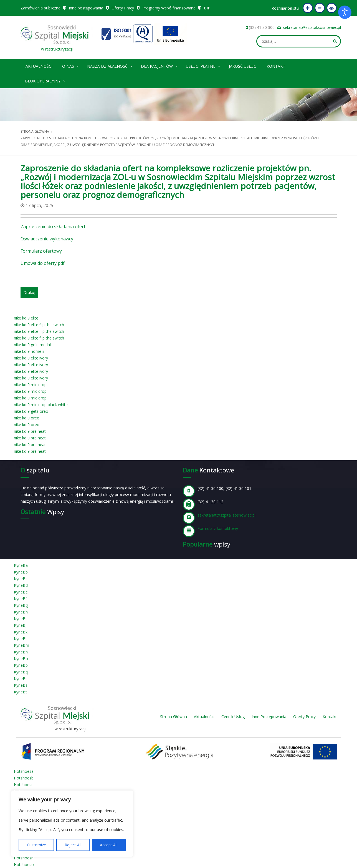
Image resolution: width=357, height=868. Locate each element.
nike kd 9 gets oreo (31, 411)
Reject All (73, 845)
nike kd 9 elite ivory (31, 358)
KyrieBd (21, 585)
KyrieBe (21, 592)
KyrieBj (20, 625)
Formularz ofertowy (41, 251)
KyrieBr (20, 679)
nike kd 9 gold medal (32, 345)
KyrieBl (20, 639)
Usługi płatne (203, 65)
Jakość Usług (243, 66)
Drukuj (29, 292)
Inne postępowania (86, 8)
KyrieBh (21, 612)
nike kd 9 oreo (27, 418)
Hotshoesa (24, 771)
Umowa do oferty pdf (43, 263)
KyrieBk (21, 632)
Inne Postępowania (269, 717)
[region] (72, 824)
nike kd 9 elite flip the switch (39, 325)
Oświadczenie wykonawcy (47, 239)
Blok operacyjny (45, 80)
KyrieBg (21, 605)
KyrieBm (21, 645)
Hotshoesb (24, 778)
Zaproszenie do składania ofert (53, 227)
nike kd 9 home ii (29, 351)
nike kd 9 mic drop (30, 385)
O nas (71, 65)
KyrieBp (21, 665)
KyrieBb (21, 572)
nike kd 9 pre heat (30, 431)
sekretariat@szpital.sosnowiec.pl (312, 27)
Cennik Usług (233, 717)
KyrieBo (21, 659)
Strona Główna (174, 717)
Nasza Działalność (110, 65)
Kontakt (276, 66)
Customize (36, 845)
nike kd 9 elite (26, 318)
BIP (207, 8)
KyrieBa (21, 565)
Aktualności (39, 66)
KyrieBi (20, 619)
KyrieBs (21, 685)
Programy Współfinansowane (169, 8)
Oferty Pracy (123, 8)
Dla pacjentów (160, 65)
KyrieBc (21, 579)
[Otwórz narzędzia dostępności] (345, 12)
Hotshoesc (24, 785)
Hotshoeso (24, 865)
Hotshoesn (24, 858)
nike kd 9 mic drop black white (41, 405)
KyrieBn (21, 652)
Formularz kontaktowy (218, 528)
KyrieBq (21, 672)
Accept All (109, 845)
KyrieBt (20, 692)
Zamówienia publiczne (40, 8)
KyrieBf (20, 599)
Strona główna (35, 131)
